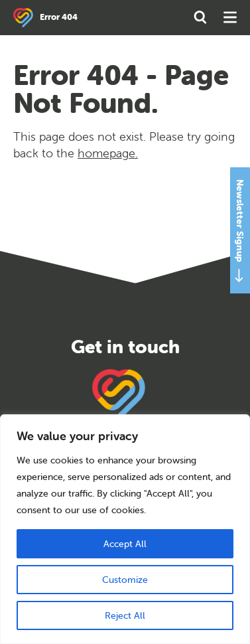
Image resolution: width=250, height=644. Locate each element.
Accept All (125, 544)
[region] (125, 529)
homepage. (108, 153)
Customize (125, 580)
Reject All (125, 615)
